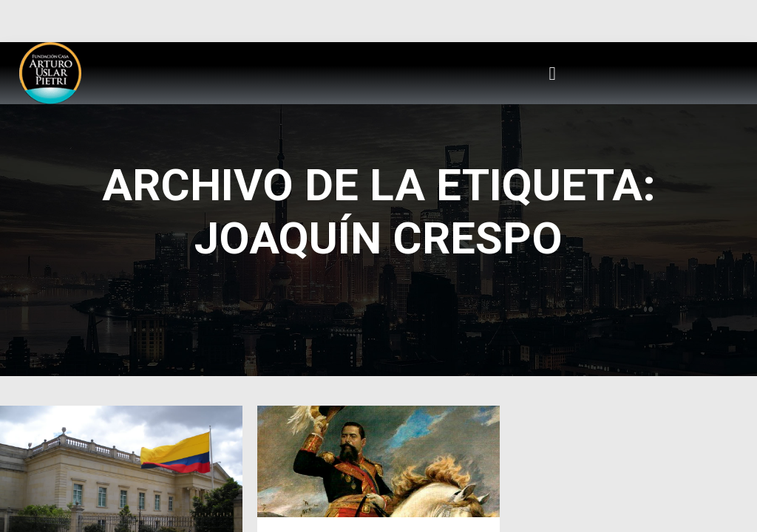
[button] (552, 73)
